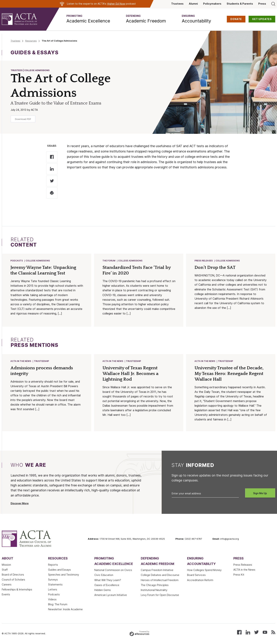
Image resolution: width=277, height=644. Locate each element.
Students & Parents (240, 4)
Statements (55, 585)
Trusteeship (42, 362)
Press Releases (204, 261)
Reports (53, 565)
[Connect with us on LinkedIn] (248, 633)
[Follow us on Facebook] (239, 633)
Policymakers (212, 4)
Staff (5, 570)
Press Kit (239, 575)
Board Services (196, 576)
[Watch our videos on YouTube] (265, 633)
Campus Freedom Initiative (157, 571)
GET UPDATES (262, 19)
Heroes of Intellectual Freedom (160, 581)
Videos (52, 600)
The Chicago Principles (155, 586)
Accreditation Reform (200, 581)
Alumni (193, 4)
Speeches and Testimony (64, 575)
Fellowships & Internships (17, 590)
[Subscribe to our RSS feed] (273, 633)
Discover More (20, 504)
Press (262, 4)
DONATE (236, 19)
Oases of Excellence (107, 586)
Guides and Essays (59, 570)
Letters (53, 590)
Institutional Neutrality (154, 591)
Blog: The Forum (58, 605)
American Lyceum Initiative (111, 596)
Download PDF (23, 119)
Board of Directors (13, 575)
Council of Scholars (13, 580)
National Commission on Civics (113, 571)
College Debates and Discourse (160, 576)
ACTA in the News (21, 362)
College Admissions (38, 261)
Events (6, 595)
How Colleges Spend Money (204, 571)
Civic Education (104, 576)
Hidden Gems (103, 591)
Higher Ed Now (116, 4)
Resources (31, 41)
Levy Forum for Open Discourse (160, 596)
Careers (7, 585)
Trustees (177, 4)
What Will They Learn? (108, 581)
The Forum (109, 261)
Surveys (53, 580)
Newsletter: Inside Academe (65, 610)
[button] (88, 19)
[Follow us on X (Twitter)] (256, 633)
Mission (6, 565)
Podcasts (17, 261)
